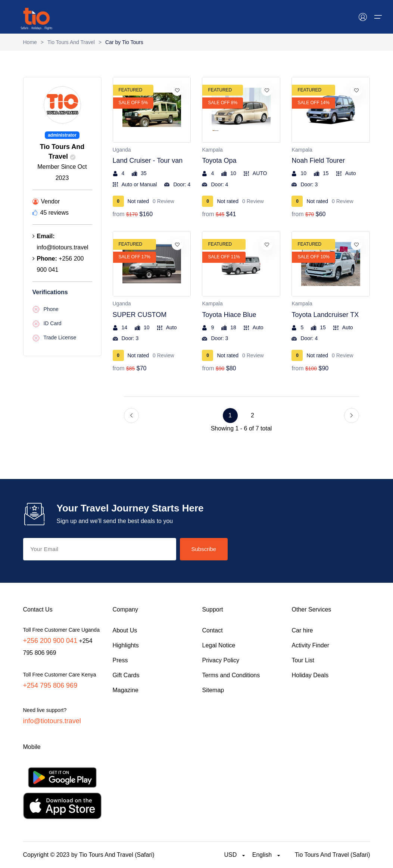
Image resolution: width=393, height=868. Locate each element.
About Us (125, 630)
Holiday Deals (310, 675)
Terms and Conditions (231, 675)
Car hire (302, 630)
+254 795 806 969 (50, 685)
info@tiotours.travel (52, 721)
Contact (213, 630)
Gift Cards (126, 675)
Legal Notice (219, 645)
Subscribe (204, 549)
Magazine (126, 690)
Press (120, 660)
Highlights (126, 645)
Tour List (303, 660)
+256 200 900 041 (50, 641)
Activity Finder (311, 645)
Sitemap (213, 690)
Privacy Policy (221, 660)
